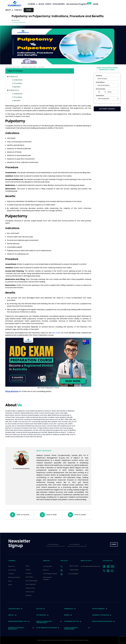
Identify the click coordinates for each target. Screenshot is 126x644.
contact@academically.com (91, 566)
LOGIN (29, 10)
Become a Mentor (14, 577)
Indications (18, 80)
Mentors (46, 570)
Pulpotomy (13, 77)
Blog (10, 581)
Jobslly (95, 4)
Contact (18, 10)
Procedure (18, 83)
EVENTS (48, 4)
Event (10, 585)
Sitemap (29, 595)
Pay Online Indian (31, 581)
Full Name (99, 76)
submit (114, 544)
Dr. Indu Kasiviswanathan (19, 22)
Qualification (100, 96)
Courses (11, 574)
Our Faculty (12, 570)
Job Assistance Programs (79, 4)
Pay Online (29, 577)
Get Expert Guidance (107, 109)
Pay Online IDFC (31, 584)
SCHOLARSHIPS (59, 4)
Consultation (48, 566)
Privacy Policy (30, 588)
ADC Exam (56, 333)
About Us (11, 566)
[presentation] (98, 545)
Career (28, 570)
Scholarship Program (50, 574)
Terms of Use (30, 592)
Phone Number (101, 89)
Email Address (100, 82)
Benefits (17, 87)
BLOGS (41, 4)
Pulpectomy (14, 90)
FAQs (27, 566)
